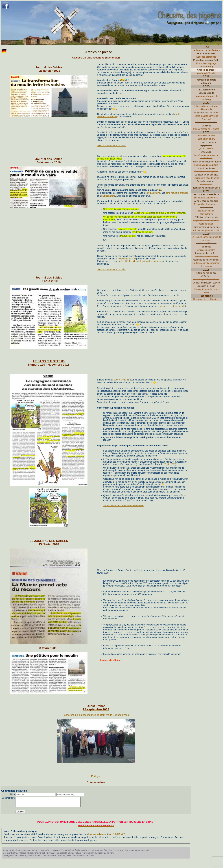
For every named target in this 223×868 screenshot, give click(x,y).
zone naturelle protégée (177, 193)
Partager (96, 776)
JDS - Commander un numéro (112, 146)
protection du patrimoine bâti (171, 306)
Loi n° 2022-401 (117, 836)
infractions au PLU (127, 259)
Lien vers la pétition (110, 660)
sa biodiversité (108, 196)
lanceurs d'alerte (97, 836)
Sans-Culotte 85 (121, 380)
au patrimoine (154, 193)
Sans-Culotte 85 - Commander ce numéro (123, 506)
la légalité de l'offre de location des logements (141, 261)
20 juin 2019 (169, 464)
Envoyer (20, 814)
